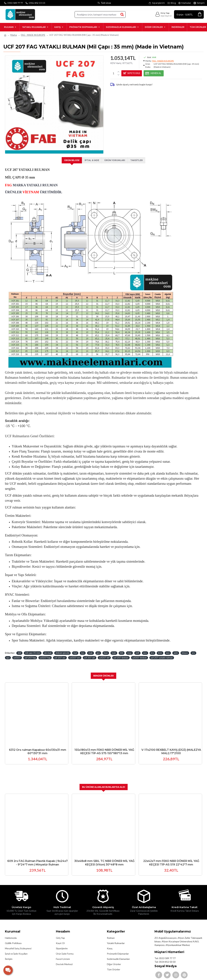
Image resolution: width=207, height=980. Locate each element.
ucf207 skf (104, 654)
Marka (14, 35)
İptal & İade (91, 160)
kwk (114, 649)
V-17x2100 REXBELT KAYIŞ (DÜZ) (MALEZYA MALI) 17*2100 (171, 748)
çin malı (48, 649)
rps (8, 654)
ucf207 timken (140, 654)
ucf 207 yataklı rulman (162, 654)
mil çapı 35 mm (33, 649)
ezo (168, 649)
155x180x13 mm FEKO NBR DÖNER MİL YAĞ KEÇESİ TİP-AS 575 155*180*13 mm (104, 748)
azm (176, 649)
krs (152, 649)
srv (193, 649)
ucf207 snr (75, 654)
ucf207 (17, 654)
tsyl (75, 649)
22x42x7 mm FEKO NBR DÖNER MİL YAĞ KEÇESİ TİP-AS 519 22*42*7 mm (171, 859)
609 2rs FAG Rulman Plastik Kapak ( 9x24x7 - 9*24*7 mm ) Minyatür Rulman (37, 859)
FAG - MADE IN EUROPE (33, 35)
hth (122, 649)
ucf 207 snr (60, 654)
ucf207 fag (45, 654)
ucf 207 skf (90, 654)
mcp (129, 649)
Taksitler (138, 160)
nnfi (137, 649)
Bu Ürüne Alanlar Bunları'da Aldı (104, 783)
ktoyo (185, 649)
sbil (19, 649)
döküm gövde (62, 649)
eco (145, 649)
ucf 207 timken (121, 654)
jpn (98, 649)
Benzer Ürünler (104, 672)
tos (83, 649)
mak (90, 649)
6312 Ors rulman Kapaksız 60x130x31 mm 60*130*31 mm (38, 748)
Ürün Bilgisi (70, 160)
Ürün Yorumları (115, 160)
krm (160, 649)
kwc (106, 649)
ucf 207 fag (30, 654)
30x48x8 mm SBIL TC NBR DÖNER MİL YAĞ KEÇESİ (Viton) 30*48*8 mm (104, 859)
